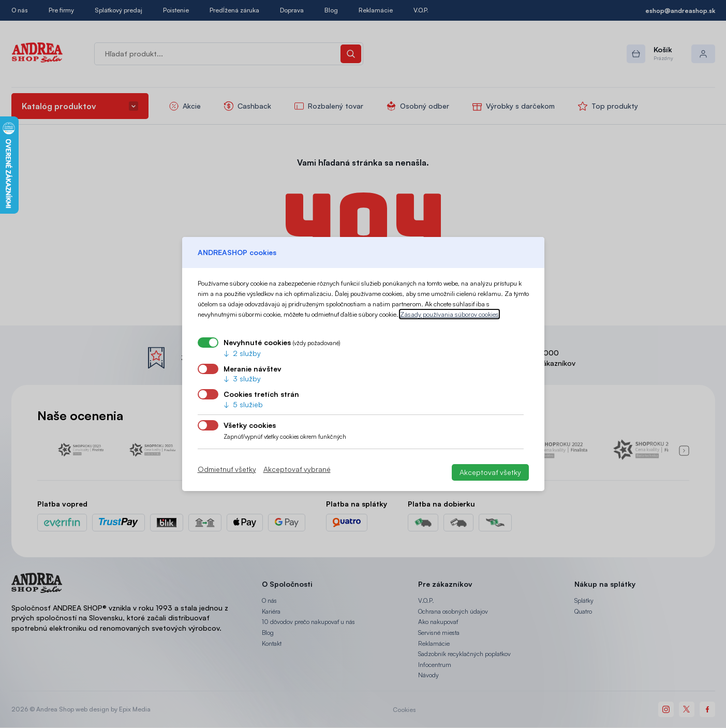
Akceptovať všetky (490, 472)
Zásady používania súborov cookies (449, 314)
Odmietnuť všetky (227, 469)
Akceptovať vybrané (297, 469)
